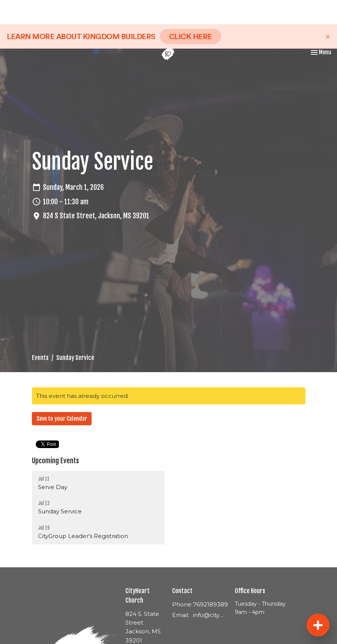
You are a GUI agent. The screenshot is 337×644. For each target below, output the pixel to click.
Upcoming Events (55, 461)
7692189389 (210, 604)
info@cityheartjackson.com (210, 615)
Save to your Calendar (62, 419)
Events (40, 358)
